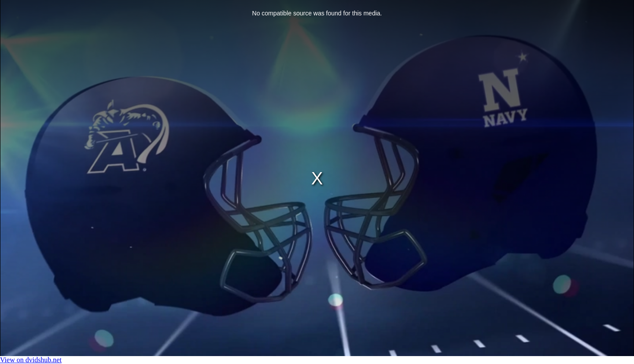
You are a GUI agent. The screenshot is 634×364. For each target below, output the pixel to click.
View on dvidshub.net (31, 360)
